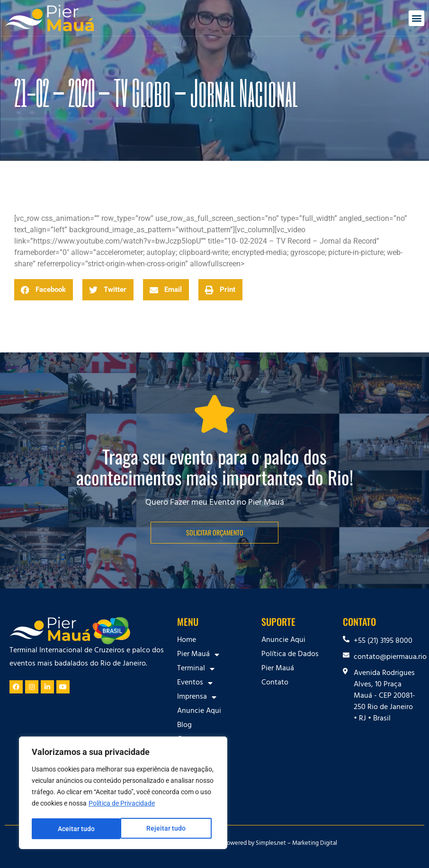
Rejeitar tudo (77, 829)
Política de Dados (290, 655)
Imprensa (197, 697)
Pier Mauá (198, 655)
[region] (123, 794)
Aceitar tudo (170, 829)
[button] (416, 18)
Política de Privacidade (122, 805)
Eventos (195, 683)
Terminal (196, 669)
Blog (184, 726)
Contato (275, 683)
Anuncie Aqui (199, 711)
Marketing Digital (315, 844)
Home (187, 640)
